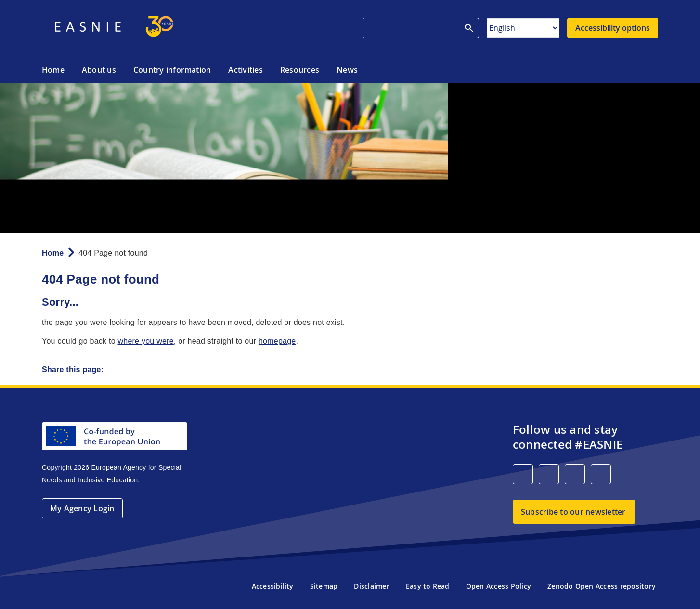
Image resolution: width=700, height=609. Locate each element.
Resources (300, 70)
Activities (245, 70)
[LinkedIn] (523, 474)
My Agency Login (82, 508)
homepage (277, 341)
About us (99, 70)
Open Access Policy (499, 586)
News (347, 70)
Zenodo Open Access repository (602, 586)
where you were (145, 341)
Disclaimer (371, 586)
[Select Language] (523, 28)
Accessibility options (613, 28)
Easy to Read (428, 586)
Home (53, 70)
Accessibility (273, 586)
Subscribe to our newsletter (573, 512)
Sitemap (324, 586)
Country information (172, 70)
